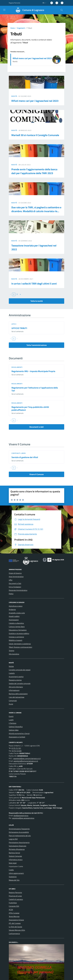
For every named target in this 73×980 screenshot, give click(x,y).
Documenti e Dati (15, 583)
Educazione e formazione (18, 630)
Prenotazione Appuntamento (19, 842)
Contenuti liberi (19, 453)
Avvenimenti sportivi (16, 677)
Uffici (14, 324)
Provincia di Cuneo (15, 896)
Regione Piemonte (15, 892)
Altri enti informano (16, 687)
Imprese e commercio (16, 637)
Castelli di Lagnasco (16, 899)
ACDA (11, 910)
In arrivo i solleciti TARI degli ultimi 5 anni (34, 284)
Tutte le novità (37, 301)
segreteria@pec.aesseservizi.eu (23, 818)
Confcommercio (14, 934)
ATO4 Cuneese (14, 913)
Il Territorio (13, 723)
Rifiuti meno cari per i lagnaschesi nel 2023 (32, 58)
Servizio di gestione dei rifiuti (25, 457)
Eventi (11, 716)
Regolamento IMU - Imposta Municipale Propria (33, 371)
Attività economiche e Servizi (19, 733)
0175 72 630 (17, 751)
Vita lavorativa (14, 654)
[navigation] (4, 10)
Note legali (13, 863)
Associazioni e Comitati (17, 737)
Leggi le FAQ (13, 839)
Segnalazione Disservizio (17, 846)
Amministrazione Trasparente (19, 829)
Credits (11, 870)
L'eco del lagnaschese (17, 697)
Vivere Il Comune (36, 474)
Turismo (11, 651)
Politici (11, 594)
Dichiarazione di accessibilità (19, 832)
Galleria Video (14, 730)
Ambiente (12, 609)
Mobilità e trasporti (16, 640)
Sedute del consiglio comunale (20, 683)
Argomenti (21, 28)
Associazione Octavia (16, 920)
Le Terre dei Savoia (15, 927)
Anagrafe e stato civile (17, 613)
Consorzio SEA (14, 906)
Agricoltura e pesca (16, 606)
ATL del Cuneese (15, 923)
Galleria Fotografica (16, 727)
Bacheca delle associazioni (18, 694)
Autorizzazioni (14, 620)
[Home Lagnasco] (29, 10)
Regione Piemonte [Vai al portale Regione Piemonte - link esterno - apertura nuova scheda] (14, 3)
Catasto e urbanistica (16, 623)
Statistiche (13, 877)
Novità (14, 96)
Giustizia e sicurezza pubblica (19, 633)
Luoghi (11, 720)
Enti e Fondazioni (15, 587)
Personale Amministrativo (18, 590)
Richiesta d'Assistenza (17, 849)
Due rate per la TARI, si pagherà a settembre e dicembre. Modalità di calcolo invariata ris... (36, 209)
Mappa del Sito (14, 880)
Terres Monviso (14, 916)
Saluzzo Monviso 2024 (17, 930)
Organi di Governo (15, 573)
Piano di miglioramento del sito (20, 836)
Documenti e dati (37, 427)
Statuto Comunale (15, 856)
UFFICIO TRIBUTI (19, 328)
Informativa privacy (16, 860)
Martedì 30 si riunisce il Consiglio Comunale (35, 135)
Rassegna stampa (15, 680)
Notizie (11, 666)
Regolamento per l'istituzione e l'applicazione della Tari (35, 389)
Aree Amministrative (16, 577)
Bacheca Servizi (14, 853)
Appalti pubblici (14, 616)
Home (13, 28)
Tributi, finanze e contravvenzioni (20, 647)
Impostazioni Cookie (16, 866)
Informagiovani (14, 690)
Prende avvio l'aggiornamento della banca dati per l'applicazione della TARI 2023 (34, 171)
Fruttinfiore (13, 903)
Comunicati (13, 701)
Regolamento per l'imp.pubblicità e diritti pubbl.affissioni (30, 408)
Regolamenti (17, 367)
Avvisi (11, 704)
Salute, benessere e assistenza (20, 644)
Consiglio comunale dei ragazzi (20, 670)
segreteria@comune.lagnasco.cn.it (26, 761)
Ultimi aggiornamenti (16, 873)
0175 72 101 (16, 748)
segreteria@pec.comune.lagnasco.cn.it (27, 758)
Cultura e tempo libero (17, 627)
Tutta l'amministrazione (37, 345)
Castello (12, 673)
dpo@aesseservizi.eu (21, 816)
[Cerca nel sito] (62, 10)
